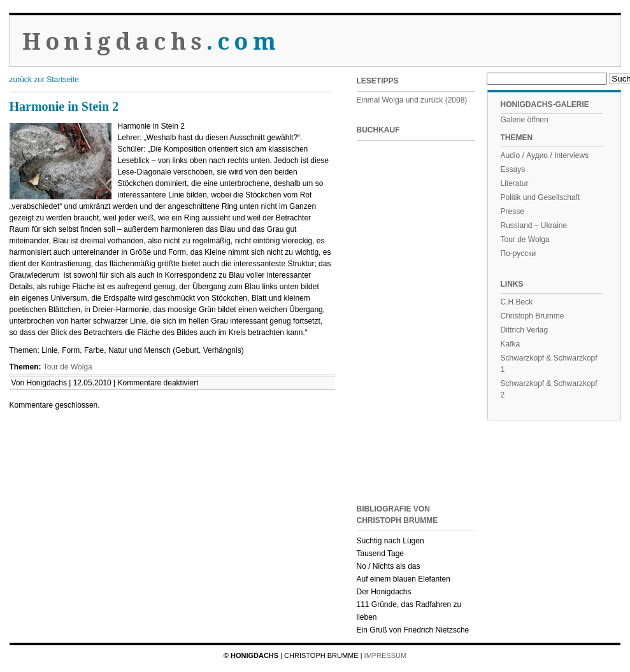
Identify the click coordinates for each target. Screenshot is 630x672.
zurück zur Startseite (44, 80)
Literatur (515, 183)
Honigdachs (151, 42)
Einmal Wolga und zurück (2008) (412, 100)
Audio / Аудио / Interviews (545, 155)
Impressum (386, 655)
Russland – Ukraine (534, 225)
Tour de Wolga (68, 367)
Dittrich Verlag (525, 330)
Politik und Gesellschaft (541, 197)
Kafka (511, 344)
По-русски (519, 254)
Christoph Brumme (533, 316)
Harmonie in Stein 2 (64, 106)
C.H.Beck (517, 302)
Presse (512, 211)
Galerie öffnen (525, 120)
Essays (513, 169)
